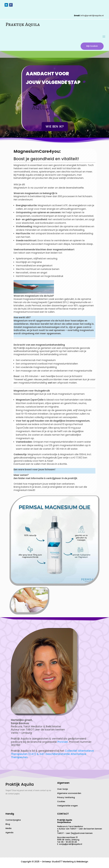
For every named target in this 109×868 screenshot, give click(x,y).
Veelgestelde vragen (67, 806)
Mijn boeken (91, 46)
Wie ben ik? (55, 127)
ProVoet (63, 743)
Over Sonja (63, 790)
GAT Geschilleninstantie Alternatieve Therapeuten (49, 756)
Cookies (61, 802)
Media (8, 829)
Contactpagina (13, 821)
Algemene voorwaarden (69, 794)
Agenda (9, 833)
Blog (8, 825)
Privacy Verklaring (66, 798)
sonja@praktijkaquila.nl (71, 845)
